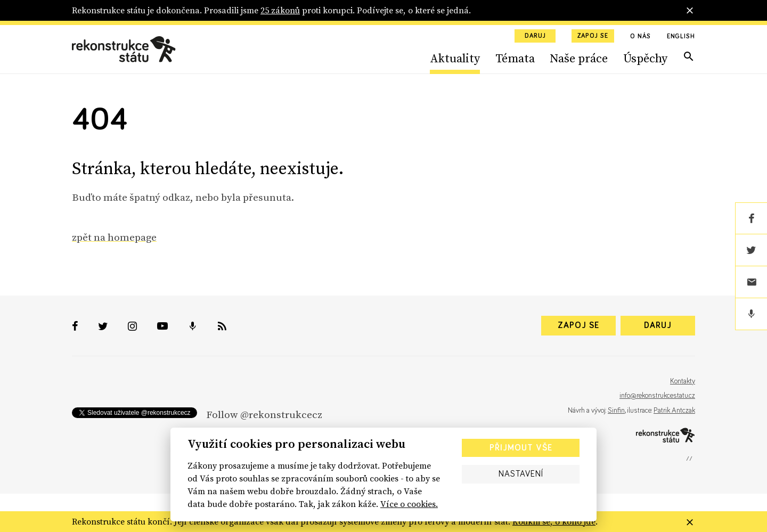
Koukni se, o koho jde (554, 521)
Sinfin (616, 411)
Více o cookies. (409, 504)
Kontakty (683, 381)
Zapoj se (593, 36)
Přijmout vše (521, 448)
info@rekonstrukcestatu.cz (657, 396)
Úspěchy (645, 58)
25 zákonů (280, 10)
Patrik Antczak (674, 411)
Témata (515, 58)
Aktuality (455, 58)
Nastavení (521, 474)
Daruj (535, 36)
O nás (640, 37)
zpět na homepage (114, 237)
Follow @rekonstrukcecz (264, 414)
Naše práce (579, 58)
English (681, 37)
